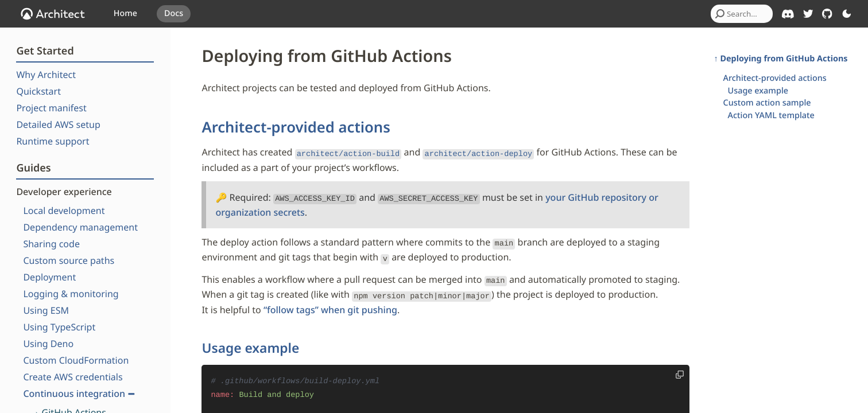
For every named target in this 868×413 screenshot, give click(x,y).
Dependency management (80, 227)
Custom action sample (767, 103)
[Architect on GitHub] (827, 14)
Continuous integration (79, 393)
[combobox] (742, 14)
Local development (64, 211)
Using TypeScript (59, 327)
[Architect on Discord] (788, 14)
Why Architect (46, 75)
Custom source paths (69, 260)
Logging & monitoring (71, 294)
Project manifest (51, 108)
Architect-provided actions (296, 127)
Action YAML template (771, 116)
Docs (174, 13)
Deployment (49, 277)
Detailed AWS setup (58, 124)
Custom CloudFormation (76, 360)
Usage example (250, 339)
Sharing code (51, 244)
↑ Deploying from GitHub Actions (781, 59)
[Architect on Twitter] (808, 14)
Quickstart (38, 91)
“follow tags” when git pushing (330, 301)
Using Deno (48, 344)
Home (125, 13)
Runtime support (53, 141)
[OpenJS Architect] (53, 14)
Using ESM (46, 310)
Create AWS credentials (73, 377)
